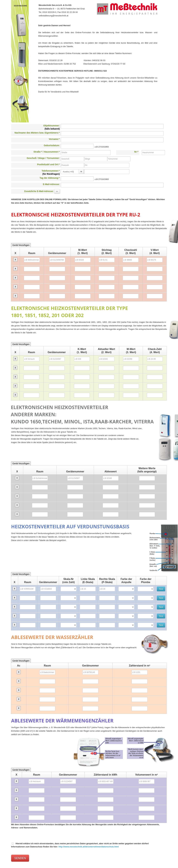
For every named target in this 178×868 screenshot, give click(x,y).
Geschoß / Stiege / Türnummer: (43, 158)
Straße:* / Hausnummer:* (47, 152)
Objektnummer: (51, 127)
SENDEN (20, 858)
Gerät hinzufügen (21, 245)
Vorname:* (54, 139)
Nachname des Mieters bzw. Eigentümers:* (37, 133)
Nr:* (136, 152)
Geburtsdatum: (52, 145)
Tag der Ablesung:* (50, 178)
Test (161, 589)
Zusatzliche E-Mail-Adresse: (42, 191)
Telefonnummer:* (51, 172)
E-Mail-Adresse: (51, 184)
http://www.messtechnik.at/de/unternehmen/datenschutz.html (89, 847)
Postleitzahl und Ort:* (48, 164)
